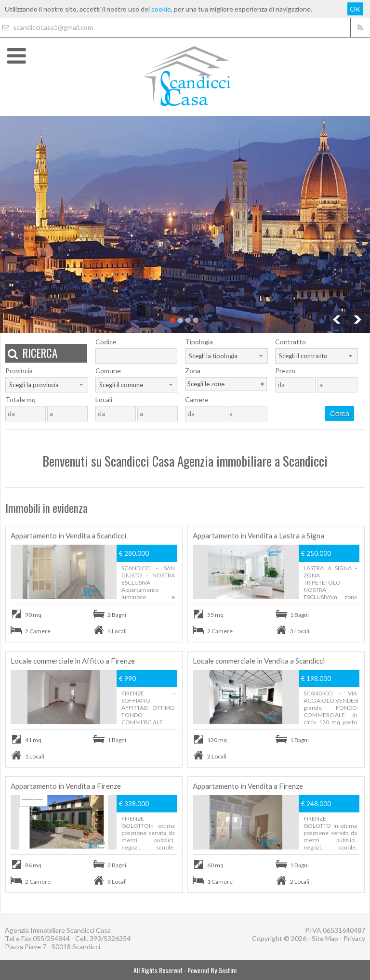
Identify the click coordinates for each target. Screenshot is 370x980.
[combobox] (226, 356)
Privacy (354, 938)
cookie (161, 9)
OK (355, 9)
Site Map (325, 938)
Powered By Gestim (212, 970)
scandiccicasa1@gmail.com (46, 27)
